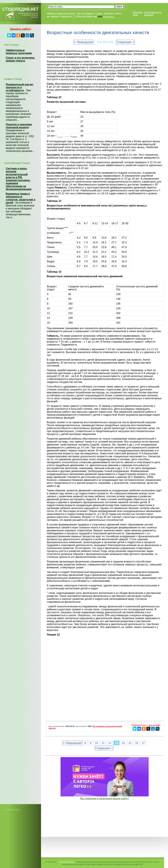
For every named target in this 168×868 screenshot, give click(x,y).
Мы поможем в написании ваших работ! (105, 798)
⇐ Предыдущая (83, 42)
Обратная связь (138, 14)
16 (137, 743)
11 (103, 743)
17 (143, 743)
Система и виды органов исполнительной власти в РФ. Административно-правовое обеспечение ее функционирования (19, 179)
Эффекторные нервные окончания (19, 52)
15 (130, 743)
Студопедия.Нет (66, 862)
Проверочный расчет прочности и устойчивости (20, 87)
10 (96, 743)
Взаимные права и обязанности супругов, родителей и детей (21, 198)
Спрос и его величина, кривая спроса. (20, 59)
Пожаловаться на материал (153, 14)
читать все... (109, 17)
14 (123, 743)
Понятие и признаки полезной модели (19, 126)
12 (110, 743)
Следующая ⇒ (125, 42)
